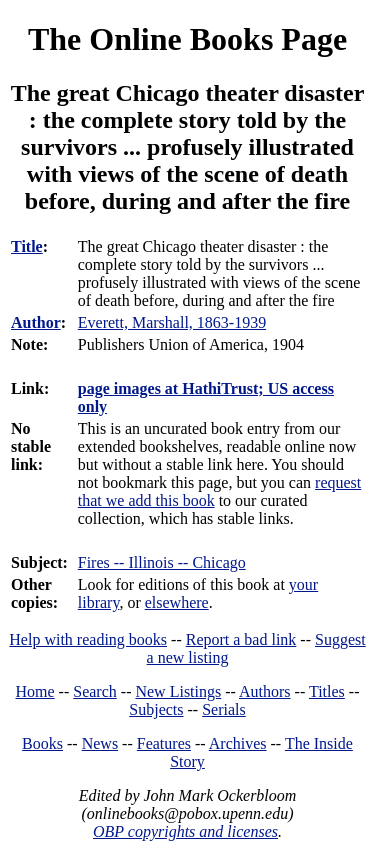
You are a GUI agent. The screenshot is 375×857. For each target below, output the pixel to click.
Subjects (156, 709)
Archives (238, 743)
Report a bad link (241, 639)
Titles (327, 691)
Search (95, 691)
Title (27, 246)
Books (42, 743)
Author (36, 322)
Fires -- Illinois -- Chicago (162, 562)
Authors (265, 691)
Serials (224, 709)
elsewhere (177, 602)
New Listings (178, 691)
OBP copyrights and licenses (185, 831)
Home (35, 691)
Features (164, 743)
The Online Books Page (187, 39)
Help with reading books (88, 639)
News (100, 743)
